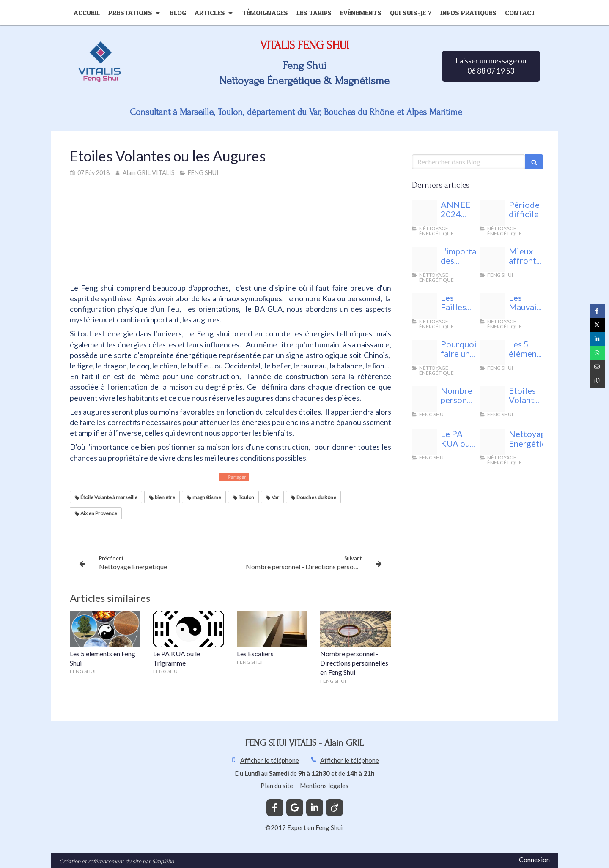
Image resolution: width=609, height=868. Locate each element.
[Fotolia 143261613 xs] (493, 306)
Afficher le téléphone (270, 760)
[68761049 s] (493, 399)
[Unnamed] (493, 259)
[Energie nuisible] (425, 213)
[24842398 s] (425, 399)
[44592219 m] (493, 442)
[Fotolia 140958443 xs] (425, 306)
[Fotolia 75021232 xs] (493, 352)
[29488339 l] (425, 352)
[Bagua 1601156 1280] (425, 442)
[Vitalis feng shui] (493, 213)
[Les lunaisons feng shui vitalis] (425, 259)
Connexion (534, 859)
